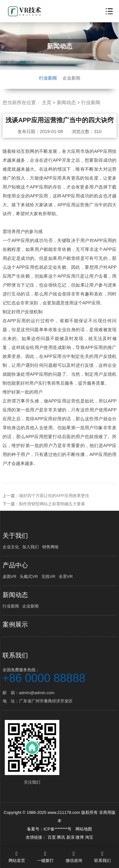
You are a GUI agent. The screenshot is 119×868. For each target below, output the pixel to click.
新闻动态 (66, 102)
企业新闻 (71, 78)
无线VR (48, 576)
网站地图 (84, 829)
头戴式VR (29, 576)
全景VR (66, 576)
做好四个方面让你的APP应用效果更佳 (54, 501)
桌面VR (10, 576)
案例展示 (15, 624)
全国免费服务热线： (60, 675)
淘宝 (89, 837)
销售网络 (50, 547)
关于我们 (15, 536)
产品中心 (15, 565)
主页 (47, 102)
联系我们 (15, 655)
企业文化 (11, 547)
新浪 (71, 837)
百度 (52, 837)
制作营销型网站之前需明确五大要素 (52, 509)
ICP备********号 (57, 829)
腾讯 (62, 837)
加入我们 (30, 547)
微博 (80, 837)
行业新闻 (48, 78)
